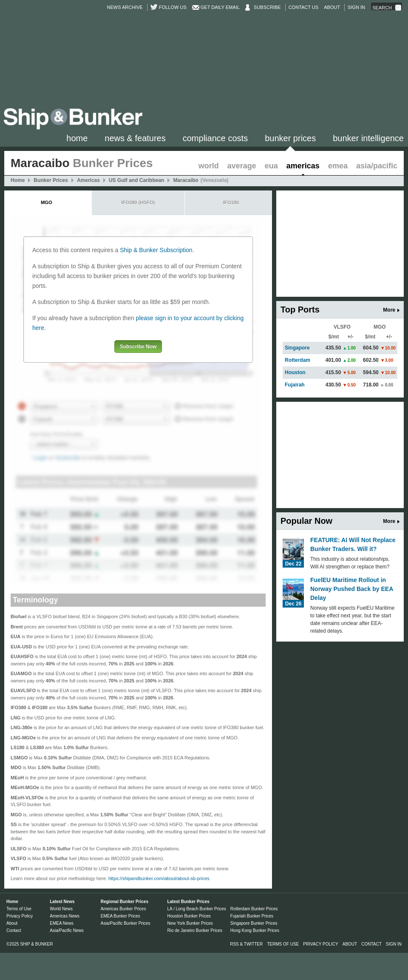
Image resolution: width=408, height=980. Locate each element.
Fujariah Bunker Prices (252, 916)
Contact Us (304, 7)
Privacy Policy (20, 916)
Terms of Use (19, 909)
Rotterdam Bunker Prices (254, 909)
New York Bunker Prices (190, 923)
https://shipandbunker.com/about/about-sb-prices (159, 878)
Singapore (297, 348)
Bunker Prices (290, 138)
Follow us (173, 7)
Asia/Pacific (377, 166)
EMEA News (62, 923)
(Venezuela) (215, 180)
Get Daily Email (220, 7)
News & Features (135, 138)
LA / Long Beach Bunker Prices (196, 909)
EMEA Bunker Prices (120, 916)
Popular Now (306, 521)
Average (242, 166)
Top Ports (300, 310)
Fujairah (295, 385)
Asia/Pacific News (67, 930)
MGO (47, 202)
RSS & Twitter (246, 944)
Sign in (356, 7)
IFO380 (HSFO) (138, 202)
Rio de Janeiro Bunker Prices (195, 930)
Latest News (62, 902)
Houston (295, 372)
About (332, 7)
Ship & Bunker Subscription (156, 250)
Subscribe (267, 7)
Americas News (64, 916)
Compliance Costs (215, 138)
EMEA (338, 166)
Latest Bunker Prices (188, 902)
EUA (271, 166)
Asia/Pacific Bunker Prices (126, 923)
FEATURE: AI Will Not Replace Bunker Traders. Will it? (353, 544)
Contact (14, 930)
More (389, 310)
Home (77, 138)
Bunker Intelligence (368, 138)
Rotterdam (297, 360)
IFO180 (231, 202)
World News (61, 909)
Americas (303, 166)
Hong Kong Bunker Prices (255, 930)
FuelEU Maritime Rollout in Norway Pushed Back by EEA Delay (352, 589)
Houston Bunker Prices (189, 916)
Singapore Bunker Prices (254, 923)
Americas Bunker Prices (123, 909)
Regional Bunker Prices (125, 902)
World (209, 166)
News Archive (125, 7)
